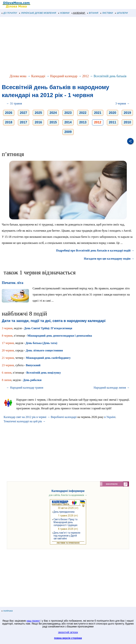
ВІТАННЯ (93, 13)
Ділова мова (18, 76)
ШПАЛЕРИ (121, 13)
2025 (38, 113)
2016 (38, 122)
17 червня (8, 343)
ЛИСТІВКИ (107, 13)
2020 (112, 113)
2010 (127, 122)
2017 (24, 122)
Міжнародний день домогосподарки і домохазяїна (60, 336)
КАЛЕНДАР (78, 13)
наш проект (33, 621)
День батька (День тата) (41, 343)
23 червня (8, 365)
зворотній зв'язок (68, 632)
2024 (53, 113)
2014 (68, 122)
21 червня (8, 358)
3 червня (7, 328)
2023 (68, 113)
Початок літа (13, 283)
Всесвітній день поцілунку (44, 373)
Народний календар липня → (112, 388)
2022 (83, 113)
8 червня (7, 336)
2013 (83, 122)
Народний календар (64, 76)
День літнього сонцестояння (44, 350)
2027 (24, 113)
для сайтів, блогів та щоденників (68, 495)
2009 (68, 132)
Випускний (33, 365)
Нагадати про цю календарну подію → (109, 259)
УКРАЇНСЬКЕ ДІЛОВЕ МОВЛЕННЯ (38, 13)
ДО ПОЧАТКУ (9, 13)
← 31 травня (14, 103)
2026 (9, 113)
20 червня (8, 350)
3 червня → (123, 103)
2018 (9, 122)
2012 (86, 76)
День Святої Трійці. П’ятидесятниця (48, 328)
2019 (127, 113)
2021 (98, 113)
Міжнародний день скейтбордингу (48, 358)
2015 (53, 122)
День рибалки (32, 380)
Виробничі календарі (64, 417)
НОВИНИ (64, 13)
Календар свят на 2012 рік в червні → (27, 417)
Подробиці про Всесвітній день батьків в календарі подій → (95, 250)
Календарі (38, 76)
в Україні (110, 417)
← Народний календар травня (25, 388)
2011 (112, 122)
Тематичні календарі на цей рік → (25, 421)
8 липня (7, 380)
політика (7, 611)
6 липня (7, 373)
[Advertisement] (68, 46)
